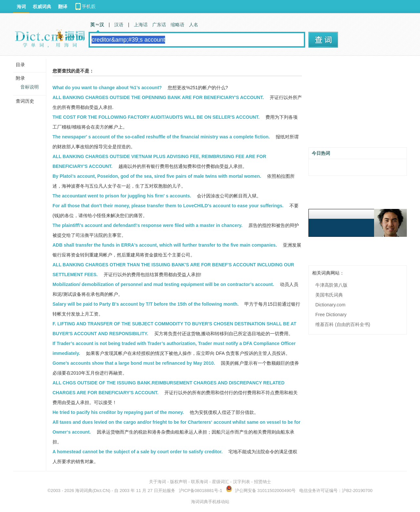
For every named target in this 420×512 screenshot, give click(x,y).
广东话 (159, 25)
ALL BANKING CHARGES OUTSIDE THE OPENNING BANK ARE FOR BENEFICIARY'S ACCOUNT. (158, 97)
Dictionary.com (330, 305)
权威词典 (42, 7)
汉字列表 (241, 482)
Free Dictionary (331, 315)
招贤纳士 (262, 482)
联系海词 (199, 482)
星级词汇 (220, 482)
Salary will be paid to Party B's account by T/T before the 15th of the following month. (146, 304)
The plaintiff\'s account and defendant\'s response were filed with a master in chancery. (147, 225)
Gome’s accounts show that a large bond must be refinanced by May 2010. (134, 363)
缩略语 (178, 25)
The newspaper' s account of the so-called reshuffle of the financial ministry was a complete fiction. (161, 137)
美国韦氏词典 (329, 295)
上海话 (141, 25)
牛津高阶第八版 (331, 285)
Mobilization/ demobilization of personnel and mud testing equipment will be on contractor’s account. (163, 284)
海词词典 (84, 491)
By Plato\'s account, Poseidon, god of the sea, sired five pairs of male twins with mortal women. (157, 176)
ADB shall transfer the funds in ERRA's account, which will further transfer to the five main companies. (165, 245)
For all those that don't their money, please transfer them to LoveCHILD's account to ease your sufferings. (168, 206)
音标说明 (30, 87)
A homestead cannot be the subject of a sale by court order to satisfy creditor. (137, 452)
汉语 (119, 25)
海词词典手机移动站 (210, 502)
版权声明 (178, 482)
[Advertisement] (358, 104)
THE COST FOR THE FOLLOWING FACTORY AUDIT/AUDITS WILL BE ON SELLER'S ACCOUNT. (156, 117)
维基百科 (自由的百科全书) (343, 324)
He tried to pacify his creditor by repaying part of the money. (118, 412)
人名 (194, 25)
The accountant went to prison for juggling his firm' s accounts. (122, 196)
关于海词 (157, 482)
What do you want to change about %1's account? (107, 88)
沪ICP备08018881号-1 (200, 491)
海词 (21, 7)
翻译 (63, 7)
